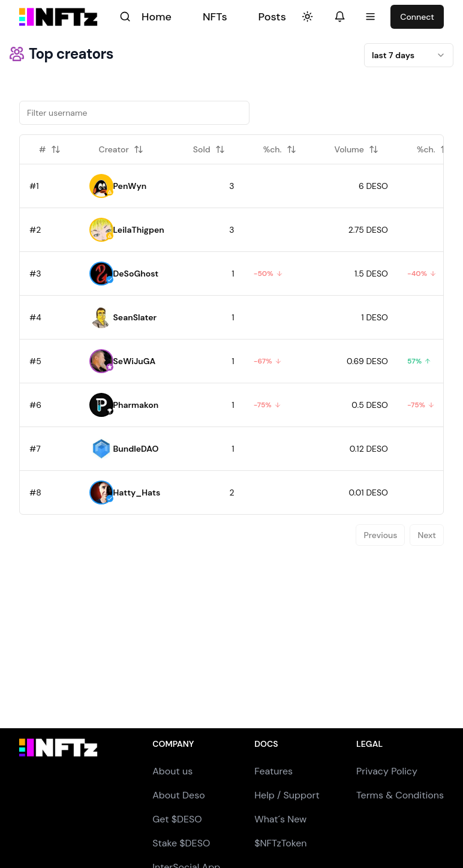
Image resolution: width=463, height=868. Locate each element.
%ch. (280, 149)
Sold (209, 149)
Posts (272, 17)
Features (273, 771)
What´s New (280, 819)
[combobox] (409, 55)
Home (157, 17)
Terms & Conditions (400, 795)
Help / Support (287, 795)
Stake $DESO (181, 843)
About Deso (178, 795)
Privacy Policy (387, 771)
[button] (101, 186)
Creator (121, 149)
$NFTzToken (280, 843)
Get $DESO (177, 819)
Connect (417, 17)
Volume (357, 149)
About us (172, 771)
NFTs (215, 17)
